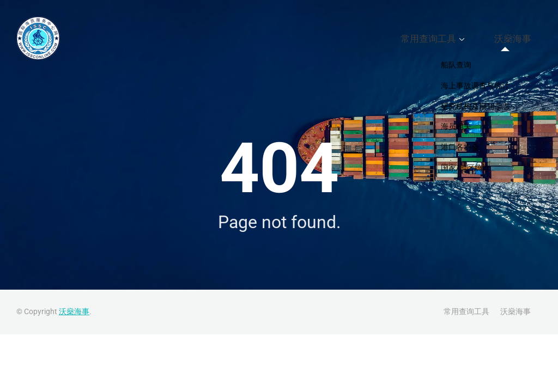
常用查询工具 (454, 39)
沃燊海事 (521, 39)
